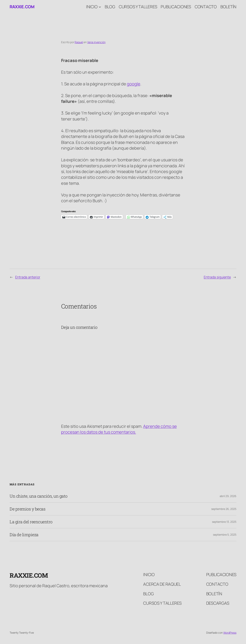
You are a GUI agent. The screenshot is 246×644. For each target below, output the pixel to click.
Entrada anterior (28, 277)
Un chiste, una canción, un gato (39, 496)
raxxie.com (22, 7)
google (134, 84)
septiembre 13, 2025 (224, 522)
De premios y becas (27, 509)
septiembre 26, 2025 (224, 509)
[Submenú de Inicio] (100, 7)
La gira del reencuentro (31, 522)
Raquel (79, 42)
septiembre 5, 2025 (225, 535)
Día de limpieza (24, 535)
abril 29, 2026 (228, 496)
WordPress (230, 633)
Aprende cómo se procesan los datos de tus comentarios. (119, 429)
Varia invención (96, 42)
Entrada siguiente (217, 277)
